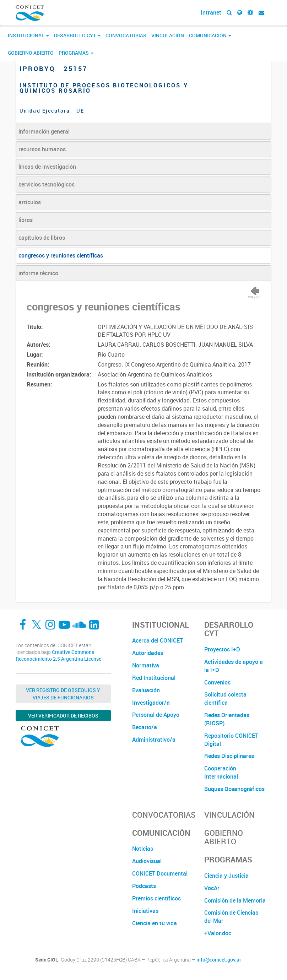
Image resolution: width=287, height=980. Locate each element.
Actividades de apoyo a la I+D (234, 666)
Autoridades (148, 653)
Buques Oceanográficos (234, 789)
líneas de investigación (47, 167)
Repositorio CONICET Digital (231, 740)
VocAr (212, 888)
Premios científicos (156, 898)
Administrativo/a (154, 740)
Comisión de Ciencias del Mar (231, 917)
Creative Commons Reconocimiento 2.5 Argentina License (58, 656)
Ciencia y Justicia (226, 876)
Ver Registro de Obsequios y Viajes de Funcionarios (63, 694)
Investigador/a (151, 703)
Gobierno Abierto (31, 53)
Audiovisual (147, 861)
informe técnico (38, 273)
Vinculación (168, 35)
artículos (30, 202)
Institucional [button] (28, 35)
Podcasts (144, 886)
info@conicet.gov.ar (219, 960)
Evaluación (146, 690)
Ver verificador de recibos (63, 716)
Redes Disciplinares (229, 756)
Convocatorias (126, 35)
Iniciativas (145, 911)
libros (26, 220)
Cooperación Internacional (221, 772)
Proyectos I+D (222, 649)
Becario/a (145, 727)
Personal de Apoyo (156, 715)
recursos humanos (42, 149)
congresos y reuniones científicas (61, 255)
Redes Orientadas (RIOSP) (227, 719)
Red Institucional (154, 678)
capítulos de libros (42, 238)
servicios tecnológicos (47, 184)
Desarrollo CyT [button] (77, 35)
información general (44, 131)
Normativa (146, 665)
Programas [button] (76, 53)
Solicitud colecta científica (225, 699)
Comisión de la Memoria (235, 900)
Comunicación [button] (210, 35)
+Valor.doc (218, 933)
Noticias (143, 849)
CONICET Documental (160, 873)
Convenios (217, 682)
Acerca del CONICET (158, 640)
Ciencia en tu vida (155, 923)
